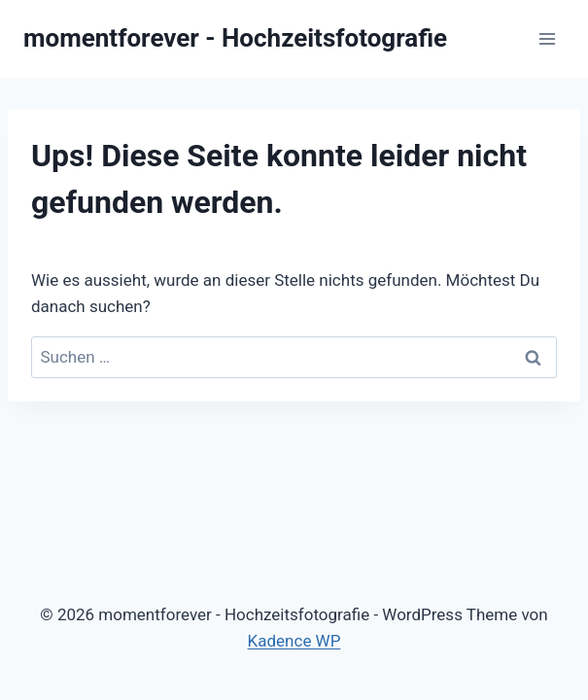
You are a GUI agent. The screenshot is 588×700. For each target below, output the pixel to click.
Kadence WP (294, 641)
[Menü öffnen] (547, 38)
